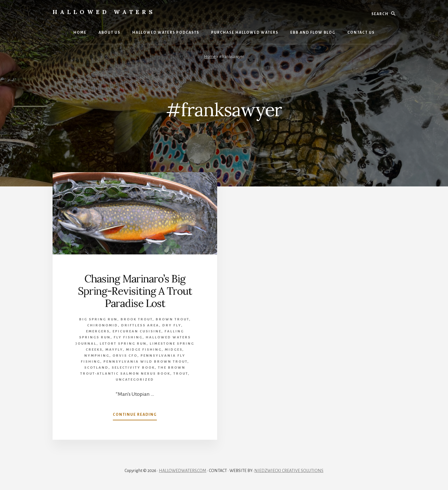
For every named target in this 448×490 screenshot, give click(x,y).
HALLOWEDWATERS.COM (183, 471)
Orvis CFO (125, 356)
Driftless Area (140, 325)
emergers (98, 331)
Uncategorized (135, 380)
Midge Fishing (144, 350)
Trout (181, 374)
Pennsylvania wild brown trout (145, 362)
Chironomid (103, 325)
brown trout (172, 319)
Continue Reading (135, 416)
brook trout (137, 319)
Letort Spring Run (123, 344)
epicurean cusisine (137, 331)
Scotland (96, 368)
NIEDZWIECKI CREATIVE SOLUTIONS (289, 471)
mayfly (114, 350)
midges (174, 350)
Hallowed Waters (104, 12)
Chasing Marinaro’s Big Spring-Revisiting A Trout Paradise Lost (135, 291)
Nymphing (97, 356)
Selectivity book (133, 368)
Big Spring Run (98, 319)
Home (210, 57)
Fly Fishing (128, 337)
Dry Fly (172, 325)
